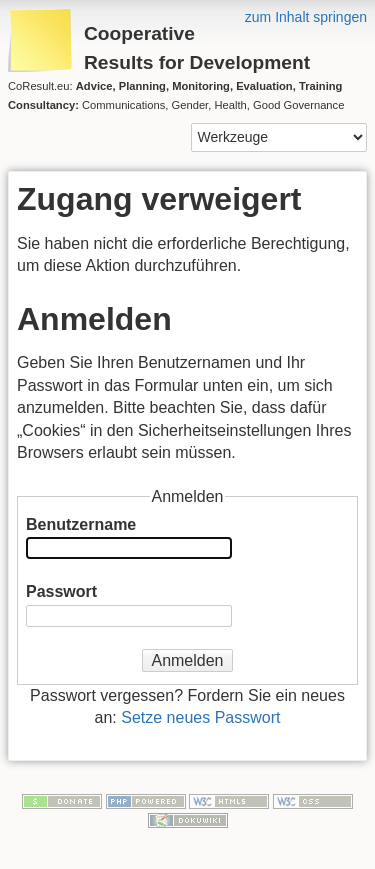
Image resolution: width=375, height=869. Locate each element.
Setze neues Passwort (200, 717)
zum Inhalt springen (306, 17)
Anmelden (187, 660)
